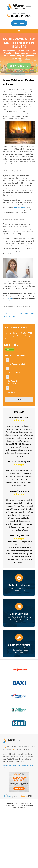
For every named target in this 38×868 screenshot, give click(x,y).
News (5, 766)
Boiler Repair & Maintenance (12, 382)
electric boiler (20, 207)
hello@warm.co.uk (23, 749)
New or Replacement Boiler (16, 364)
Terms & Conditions (27, 766)
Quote (9, 298)
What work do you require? (16, 355)
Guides (20, 306)
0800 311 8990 (21, 16)
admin (28, 306)
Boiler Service (11, 392)
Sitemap (6, 768)
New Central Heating (14, 372)
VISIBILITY (22, 807)
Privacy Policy (16, 766)
